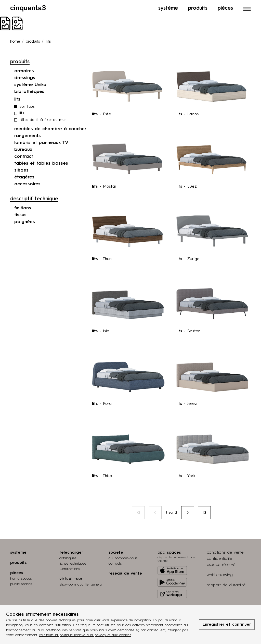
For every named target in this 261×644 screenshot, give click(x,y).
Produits (198, 8)
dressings (25, 78)
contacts (115, 564)
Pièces (225, 8)
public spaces (21, 584)
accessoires (27, 184)
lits (22, 113)
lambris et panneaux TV (41, 143)
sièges (21, 170)
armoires (24, 71)
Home (15, 42)
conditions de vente (225, 553)
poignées (25, 222)
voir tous (27, 107)
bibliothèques (29, 92)
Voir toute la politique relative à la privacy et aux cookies (85, 635)
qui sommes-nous (123, 558)
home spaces (21, 579)
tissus (20, 215)
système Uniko (30, 85)
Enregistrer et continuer (227, 625)
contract (24, 156)
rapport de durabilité (226, 585)
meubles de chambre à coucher (50, 129)
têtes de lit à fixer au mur (43, 120)
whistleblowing (220, 575)
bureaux (23, 150)
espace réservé (221, 565)
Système (168, 8)
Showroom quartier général (81, 585)
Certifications (70, 569)
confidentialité (219, 559)
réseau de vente (125, 574)
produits (33, 42)
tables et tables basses (41, 163)
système (18, 553)
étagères (24, 177)
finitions (23, 208)
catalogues (68, 558)
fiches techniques (73, 564)
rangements (28, 136)
